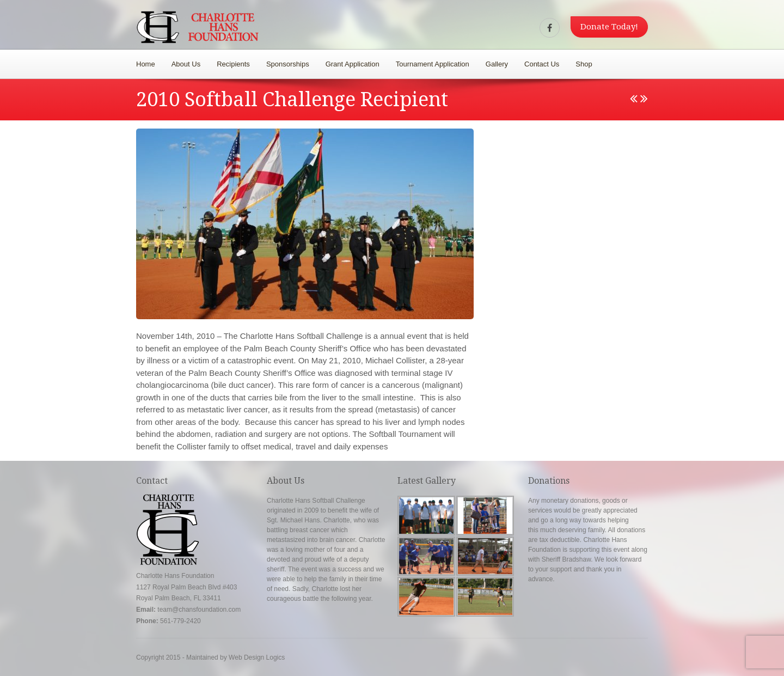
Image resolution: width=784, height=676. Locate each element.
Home (146, 64)
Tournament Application (433, 64)
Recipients (233, 64)
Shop (584, 64)
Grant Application (353, 64)
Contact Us (542, 64)
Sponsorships (288, 64)
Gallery (497, 64)
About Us (186, 64)
